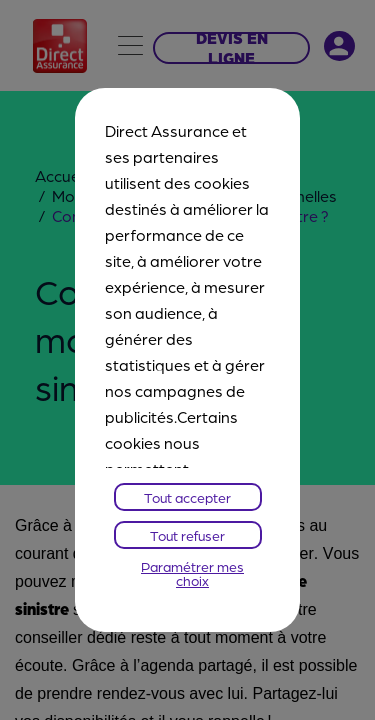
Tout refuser (187, 535)
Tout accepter (187, 497)
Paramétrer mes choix (192, 573)
